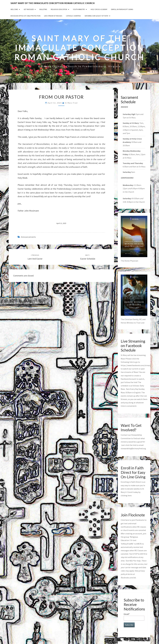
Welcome (14, 9)
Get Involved (29, 9)
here (130, 495)
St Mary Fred (71, 103)
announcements (28, 237)
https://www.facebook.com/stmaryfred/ (138, 365)
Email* (134, 617)
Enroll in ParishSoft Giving (122, 9)
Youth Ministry (79, 9)
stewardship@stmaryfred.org (133, 448)
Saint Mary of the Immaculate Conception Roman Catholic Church (53, 3)
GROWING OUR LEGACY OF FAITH (96, 16)
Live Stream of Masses (53, 16)
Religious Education (59, 9)
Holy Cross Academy (99, 9)
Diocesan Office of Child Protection (25, 16)
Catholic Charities (73, 16)
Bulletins (43, 9)
